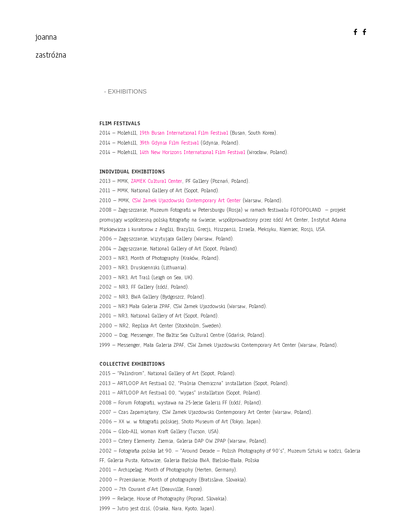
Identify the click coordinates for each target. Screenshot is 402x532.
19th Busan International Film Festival (184, 133)
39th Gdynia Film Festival (169, 143)
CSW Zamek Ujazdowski (186, 200)
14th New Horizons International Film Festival (192, 152)
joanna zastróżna (51, 46)
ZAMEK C (157, 181)
